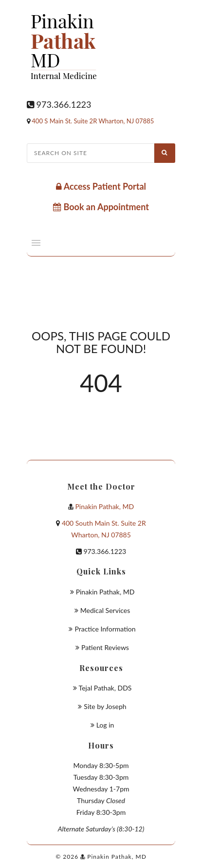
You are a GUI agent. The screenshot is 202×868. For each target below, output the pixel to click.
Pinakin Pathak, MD (104, 506)
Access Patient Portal (101, 186)
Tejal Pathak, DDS (105, 688)
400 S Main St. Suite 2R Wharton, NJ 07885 (93, 121)
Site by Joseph (105, 706)
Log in (105, 725)
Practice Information (105, 629)
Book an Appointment (101, 207)
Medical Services (105, 610)
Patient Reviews (105, 647)
